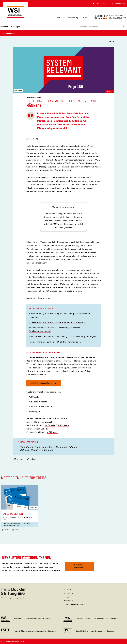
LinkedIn (45, 429)
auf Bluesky (50, 425)
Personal (27, 524)
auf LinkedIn (62, 418)
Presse (85, 18)
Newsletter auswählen (79, 566)
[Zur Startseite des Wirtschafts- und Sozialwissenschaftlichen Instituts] (16, 17)
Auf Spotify (34, 397)
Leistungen (16, 26)
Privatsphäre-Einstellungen (73, 604)
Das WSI (59, 18)
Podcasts (109, 91)
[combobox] (99, 27)
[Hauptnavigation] (11, 27)
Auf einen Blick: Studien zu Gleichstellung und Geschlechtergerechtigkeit (63, 337)
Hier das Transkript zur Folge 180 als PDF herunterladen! (55, 342)
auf (45, 418)
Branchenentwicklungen (12, 524)
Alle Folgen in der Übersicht (43, 383)
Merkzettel (67, 593)
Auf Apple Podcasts (38, 402)
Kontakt (66, 589)
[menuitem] (4, 28)
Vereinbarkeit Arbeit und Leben (37, 447)
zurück (111, 42)
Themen (4, 26)
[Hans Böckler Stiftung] (13, 598)
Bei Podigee (34, 412)
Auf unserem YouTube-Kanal (42, 407)
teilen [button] (31, 459)
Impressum (68, 597)
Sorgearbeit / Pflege (66, 447)
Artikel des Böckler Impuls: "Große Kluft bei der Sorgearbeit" (57, 322)
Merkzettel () (73, 18)
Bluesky (50, 418)
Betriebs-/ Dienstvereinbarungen (37, 450)
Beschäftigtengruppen (12, 526)
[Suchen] (123, 27)
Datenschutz (68, 601)
